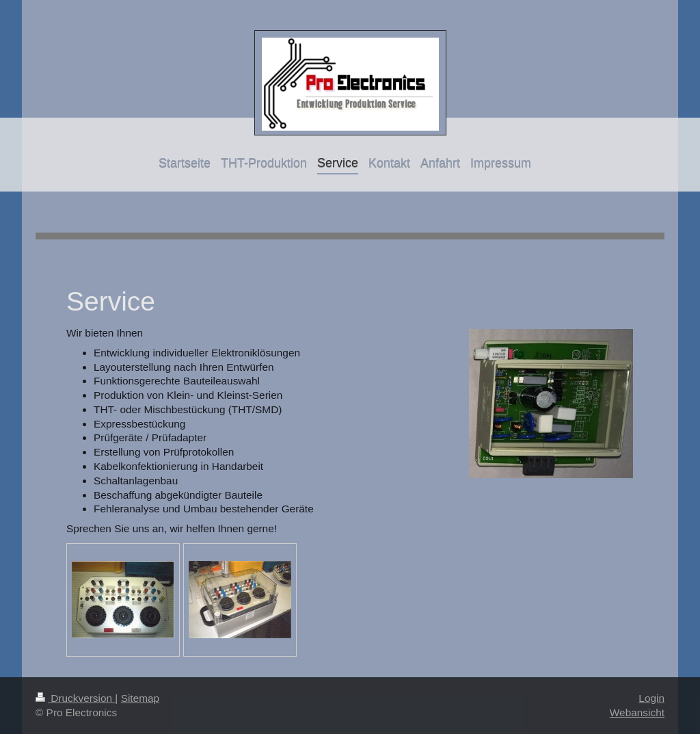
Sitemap (140, 698)
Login (651, 698)
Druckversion (75, 698)
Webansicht (637, 712)
